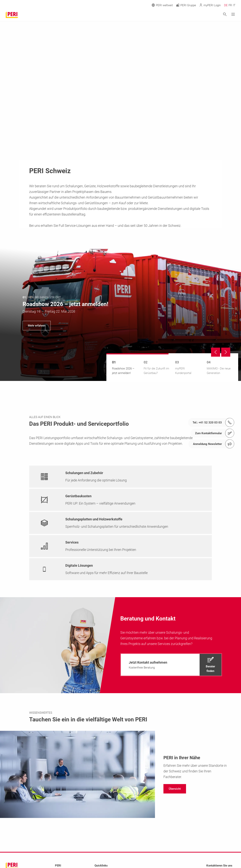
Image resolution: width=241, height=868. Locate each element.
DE (226, 5)
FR (230, 5)
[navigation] (120, 313)
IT (234, 5)
